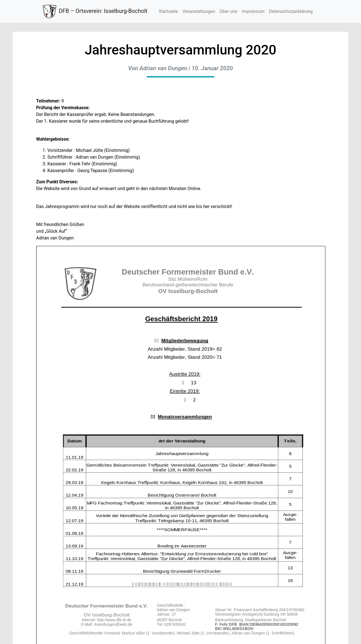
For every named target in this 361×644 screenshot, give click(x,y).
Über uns (228, 11)
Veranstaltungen (199, 11)
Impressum (253, 11)
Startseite (168, 11)
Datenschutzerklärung (291, 11)
